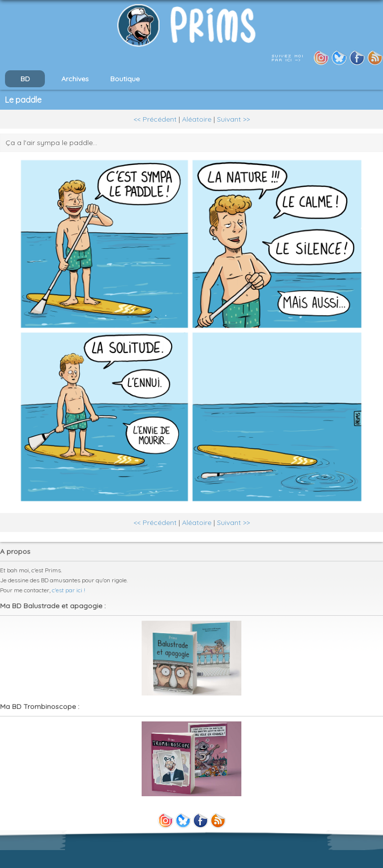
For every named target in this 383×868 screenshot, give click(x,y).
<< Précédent (155, 119)
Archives (75, 79)
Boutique (125, 79)
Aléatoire (197, 119)
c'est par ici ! (69, 590)
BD (25, 79)
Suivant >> (233, 119)
